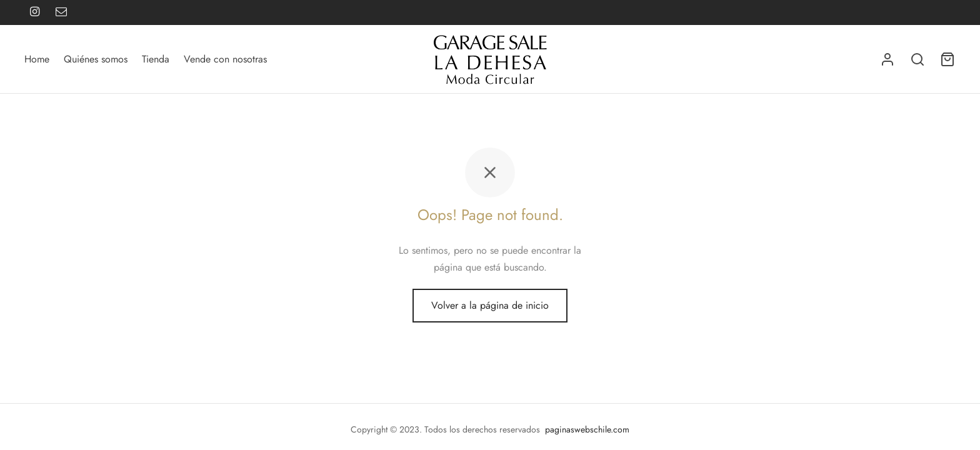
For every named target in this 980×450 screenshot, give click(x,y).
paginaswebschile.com (587, 429)
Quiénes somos (96, 59)
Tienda (156, 59)
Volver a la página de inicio (490, 305)
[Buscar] (917, 59)
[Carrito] (947, 59)
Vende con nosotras (225, 59)
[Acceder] (887, 59)
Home (37, 59)
